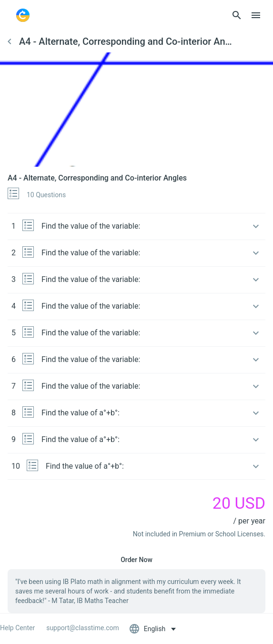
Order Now (136, 560)
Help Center (17, 628)
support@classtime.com (83, 628)
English (148, 629)
